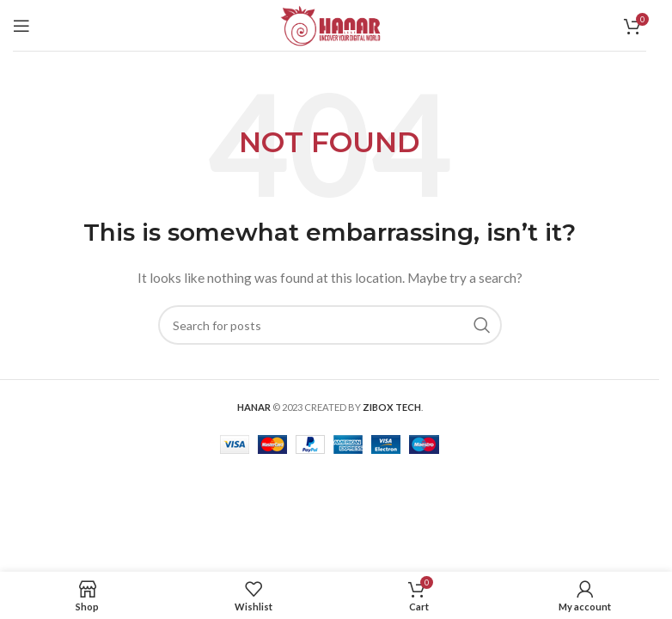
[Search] (330, 325)
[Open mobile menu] (21, 26)
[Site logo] (330, 24)
